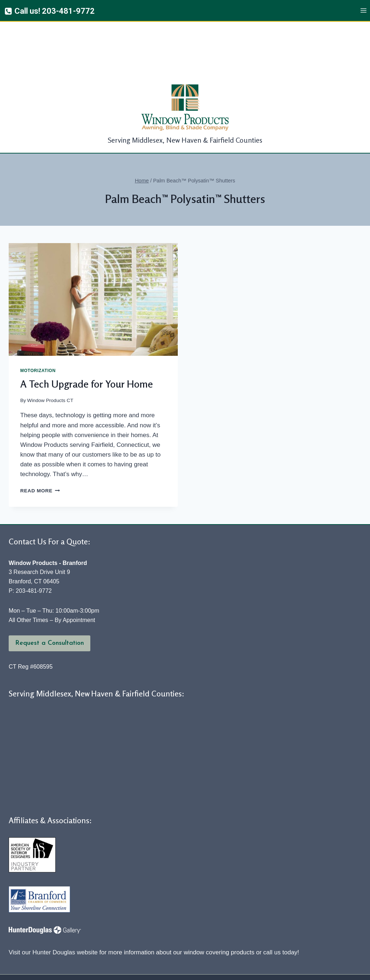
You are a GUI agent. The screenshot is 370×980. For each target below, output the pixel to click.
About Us (33, 930)
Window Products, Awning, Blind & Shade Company (101, 955)
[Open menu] (363, 11)
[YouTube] (222, 969)
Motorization (38, 312)
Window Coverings (94, 930)
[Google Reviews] (204, 969)
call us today (281, 893)
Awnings (155, 930)
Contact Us (337, 930)
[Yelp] (185, 969)
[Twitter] (167, 969)
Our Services (276, 930)
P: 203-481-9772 (30, 532)
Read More (40, 432)
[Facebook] (148, 969)
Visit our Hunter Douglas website (53, 893)
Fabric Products (215, 930)
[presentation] (93, 241)
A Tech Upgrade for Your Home (87, 325)
